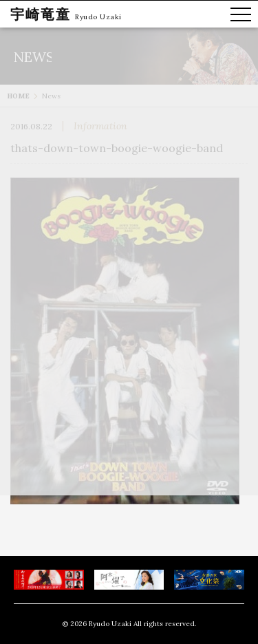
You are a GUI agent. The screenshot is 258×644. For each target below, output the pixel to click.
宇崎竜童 (41, 14)
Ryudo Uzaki (98, 17)
